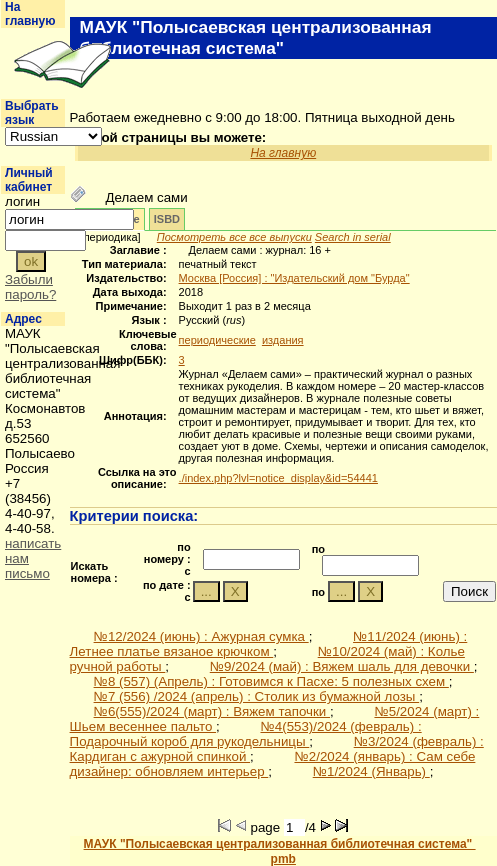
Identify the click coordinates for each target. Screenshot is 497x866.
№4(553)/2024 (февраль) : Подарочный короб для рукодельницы (246, 734)
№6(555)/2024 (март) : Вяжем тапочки (212, 711)
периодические (217, 340)
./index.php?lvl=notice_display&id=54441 (278, 478)
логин (22, 201)
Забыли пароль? (30, 287)
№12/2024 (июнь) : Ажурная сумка (201, 636)
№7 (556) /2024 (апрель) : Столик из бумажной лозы (257, 696)
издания (283, 340)
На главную (30, 14)
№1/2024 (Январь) (371, 771)
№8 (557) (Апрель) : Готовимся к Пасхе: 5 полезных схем (271, 681)
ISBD (167, 219)
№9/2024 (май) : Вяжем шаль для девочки (342, 666)
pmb (283, 859)
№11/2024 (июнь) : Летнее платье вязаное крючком (269, 644)
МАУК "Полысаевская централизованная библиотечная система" (280, 844)
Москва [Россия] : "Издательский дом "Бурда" (294, 278)
